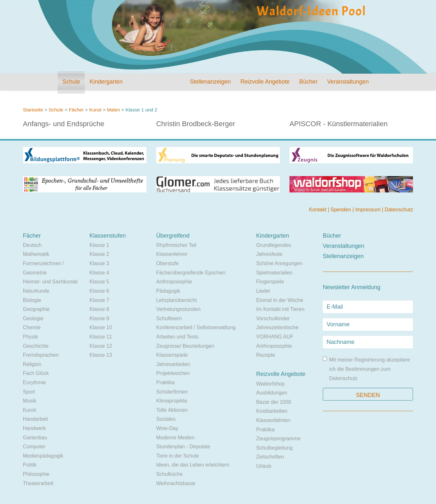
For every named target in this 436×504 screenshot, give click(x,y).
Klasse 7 (99, 300)
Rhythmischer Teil (176, 245)
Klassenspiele (172, 355)
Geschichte (36, 346)
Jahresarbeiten (173, 364)
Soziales (166, 419)
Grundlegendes (274, 245)
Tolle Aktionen (172, 410)
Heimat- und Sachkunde (51, 282)
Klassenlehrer (172, 254)
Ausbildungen (272, 393)
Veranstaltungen (348, 82)
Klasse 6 (99, 291)
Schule (71, 82)
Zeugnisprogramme (278, 439)
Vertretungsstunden (178, 309)
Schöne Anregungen (279, 263)
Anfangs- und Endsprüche (64, 124)
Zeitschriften (270, 457)
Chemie (32, 327)
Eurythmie (35, 382)
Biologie (32, 300)
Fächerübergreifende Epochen (191, 273)
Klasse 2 (99, 254)
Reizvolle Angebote (265, 82)
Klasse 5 (99, 282)
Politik (30, 465)
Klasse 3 (99, 263)
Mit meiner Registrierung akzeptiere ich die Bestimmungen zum (366, 369)
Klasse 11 (101, 337)
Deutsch (32, 245)
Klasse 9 (99, 318)
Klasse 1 (99, 245)
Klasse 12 (101, 346)
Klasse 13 (101, 355)
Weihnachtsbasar (176, 483)
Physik (31, 337)
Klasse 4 (99, 273)
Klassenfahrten (273, 420)
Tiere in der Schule (178, 456)
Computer (34, 447)
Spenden (341, 210)
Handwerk (35, 428)
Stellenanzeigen (210, 82)
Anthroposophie (174, 282)
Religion (32, 364)
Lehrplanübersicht (176, 300)
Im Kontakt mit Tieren (280, 309)
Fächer (76, 110)
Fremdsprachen (41, 355)
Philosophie (36, 474)
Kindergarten (106, 82)
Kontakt (318, 210)
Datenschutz (399, 210)
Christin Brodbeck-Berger (196, 124)
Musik (30, 401)
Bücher (309, 82)
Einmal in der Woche (280, 300)
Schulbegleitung (274, 448)
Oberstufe (167, 263)
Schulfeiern (169, 318)
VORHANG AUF (275, 337)
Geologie (33, 318)
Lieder (263, 291)
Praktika (165, 382)
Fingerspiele (270, 282)
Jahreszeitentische (277, 327)
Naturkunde (36, 291)
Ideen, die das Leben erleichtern (193, 465)
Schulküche (169, 474)
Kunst (95, 110)
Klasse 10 (101, 327)
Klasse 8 (99, 309)
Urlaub (264, 466)
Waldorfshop (270, 384)
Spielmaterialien (274, 273)
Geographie (36, 309)
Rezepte (266, 355)
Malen (113, 110)
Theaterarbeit (38, 483)
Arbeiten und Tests (177, 337)
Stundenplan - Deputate (183, 447)
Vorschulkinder (273, 318)
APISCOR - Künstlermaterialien (339, 124)
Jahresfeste (270, 254)
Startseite (33, 110)
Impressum (369, 210)
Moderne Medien (175, 438)
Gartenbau (35, 438)
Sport (29, 392)
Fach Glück (36, 373)
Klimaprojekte (172, 401)
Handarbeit (36, 419)
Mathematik (36, 254)
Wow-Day (167, 428)
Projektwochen (173, 373)
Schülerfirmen (172, 392)
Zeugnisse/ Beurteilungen (185, 346)
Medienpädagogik (43, 456)
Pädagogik (168, 291)
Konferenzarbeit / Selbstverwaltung (196, 327)
